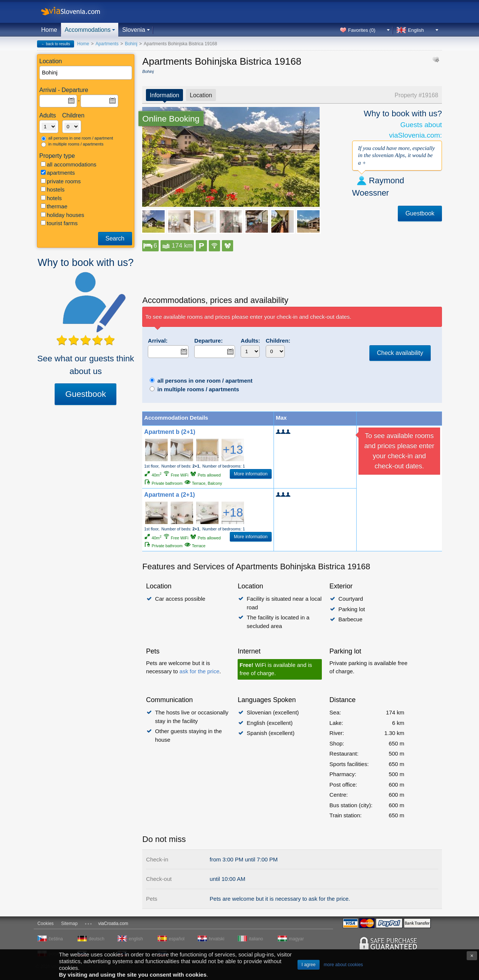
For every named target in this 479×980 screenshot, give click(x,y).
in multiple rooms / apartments (72, 144)
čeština (56, 939)
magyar (296, 939)
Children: (278, 341)
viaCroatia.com (113, 924)
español (177, 939)
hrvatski (216, 939)
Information (164, 95)
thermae (54, 206)
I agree (309, 965)
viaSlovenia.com (77, 11)
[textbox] (86, 73)
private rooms (61, 181)
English (416, 30)
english (136, 939)
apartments (58, 173)
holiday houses (62, 215)
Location (201, 95)
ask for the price (200, 671)
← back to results (56, 44)
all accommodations (69, 164)
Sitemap (69, 924)
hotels (51, 198)
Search (115, 238)
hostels (53, 189)
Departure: (208, 341)
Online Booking (171, 119)
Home (49, 30)
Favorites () (362, 30)
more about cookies (343, 965)
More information (251, 474)
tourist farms (59, 223)
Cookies (45, 924)
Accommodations (88, 30)
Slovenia (133, 30)
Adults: (250, 341)
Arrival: (158, 341)
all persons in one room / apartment (77, 138)
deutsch (97, 939)
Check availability (400, 353)
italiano (256, 939)
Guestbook (86, 394)
